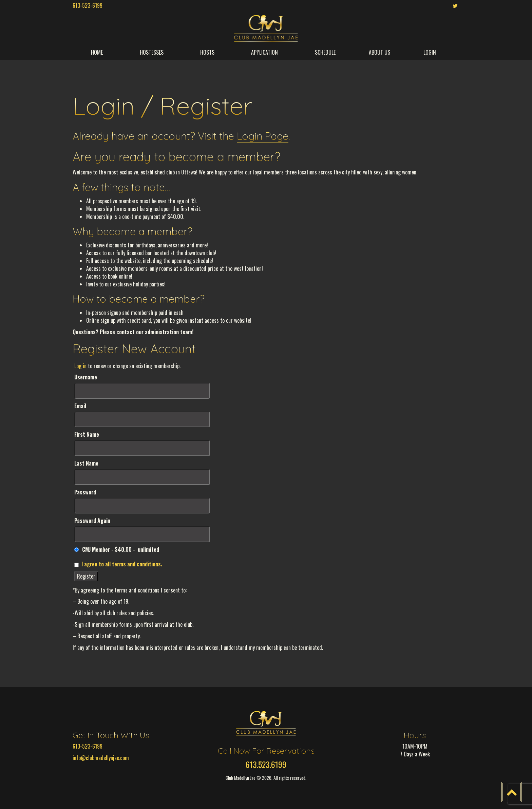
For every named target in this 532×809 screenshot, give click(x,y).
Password (85, 492)
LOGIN (430, 52)
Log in (80, 366)
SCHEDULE (325, 52)
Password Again (92, 521)
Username (86, 377)
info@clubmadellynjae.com (101, 758)
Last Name (86, 463)
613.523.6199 (266, 764)
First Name (87, 435)
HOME (97, 52)
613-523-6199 (88, 5)
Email (80, 406)
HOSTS (207, 52)
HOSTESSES (152, 52)
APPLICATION (264, 52)
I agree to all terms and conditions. (122, 564)
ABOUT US (379, 52)
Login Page (263, 136)
